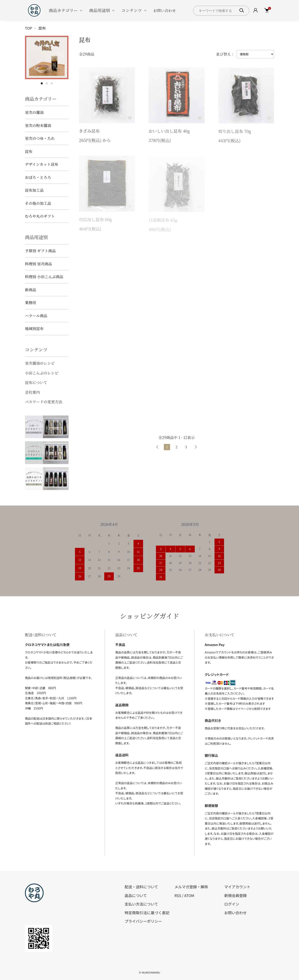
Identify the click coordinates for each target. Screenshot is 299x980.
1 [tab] (42, 83)
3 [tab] (52, 83)
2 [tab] (47, 83)
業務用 (31, 302)
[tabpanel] (47, 57)
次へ (196, 447)
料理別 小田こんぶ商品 (44, 277)
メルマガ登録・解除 (191, 887)
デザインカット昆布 (42, 164)
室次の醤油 (34, 112)
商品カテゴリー (63, 10)
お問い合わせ (164, 10)
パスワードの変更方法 (44, 402)
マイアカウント (237, 887)
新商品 (31, 290)
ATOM (189, 895)
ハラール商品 (36, 316)
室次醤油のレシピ (40, 363)
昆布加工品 (34, 190)
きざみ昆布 (89, 131)
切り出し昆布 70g (235, 132)
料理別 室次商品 (39, 264)
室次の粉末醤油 (38, 125)
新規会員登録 (235, 895)
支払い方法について (141, 904)
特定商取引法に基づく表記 (147, 913)
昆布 (42, 28)
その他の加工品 (38, 203)
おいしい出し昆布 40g (169, 132)
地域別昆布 (34, 328)
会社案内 (32, 392)
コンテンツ (132, 10)
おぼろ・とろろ (38, 177)
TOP (29, 28)
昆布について (36, 382)
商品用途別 (99, 10)
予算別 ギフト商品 (40, 251)
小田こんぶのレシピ (42, 373)
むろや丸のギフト (40, 216)
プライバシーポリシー (143, 921)
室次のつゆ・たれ (40, 138)
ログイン (232, 904)
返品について (136, 895)
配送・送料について (141, 887)
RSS (178, 895)
